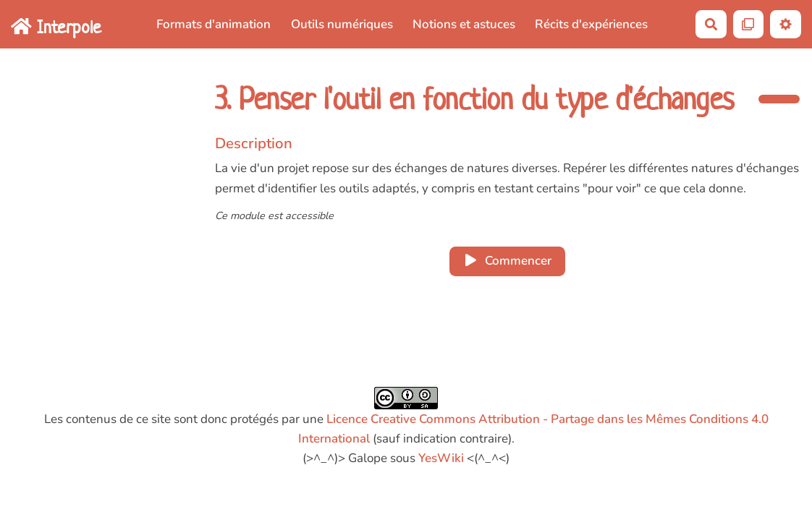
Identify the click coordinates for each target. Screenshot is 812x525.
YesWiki (441, 458)
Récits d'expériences (591, 24)
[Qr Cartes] (749, 24)
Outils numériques (342, 24)
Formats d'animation (213, 24)
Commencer (507, 261)
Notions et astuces (464, 24)
